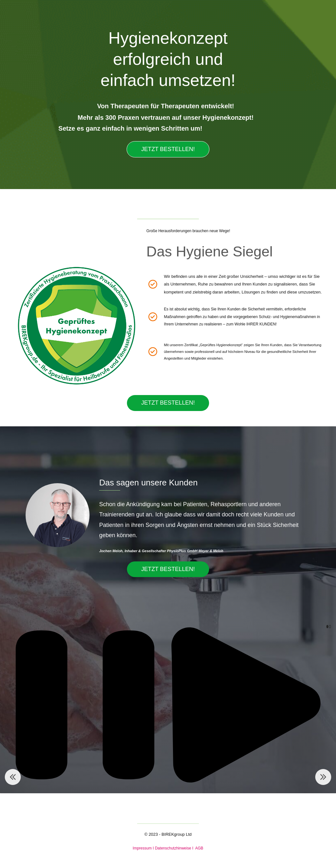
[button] (13, 777)
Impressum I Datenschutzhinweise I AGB (168, 848)
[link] (76, 254)
